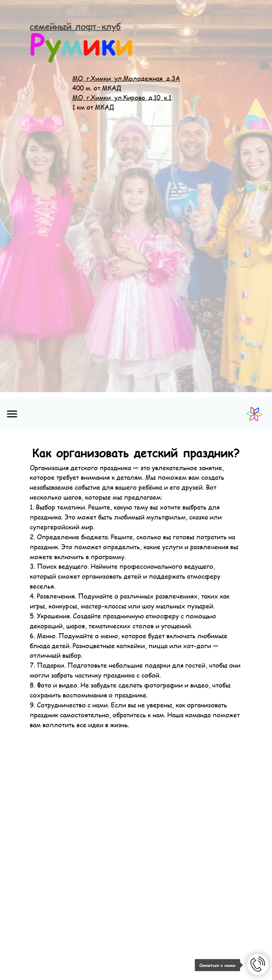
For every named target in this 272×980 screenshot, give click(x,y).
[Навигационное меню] (12, 414)
